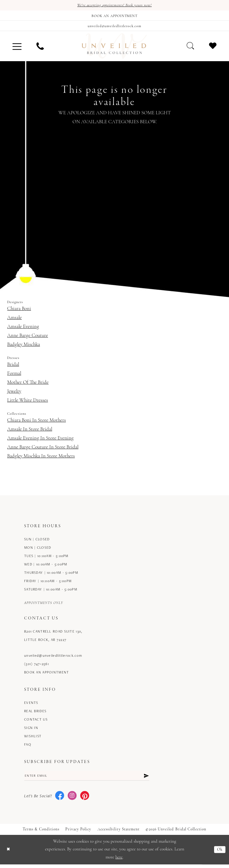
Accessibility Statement (119, 833)
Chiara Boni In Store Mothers (37, 423)
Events (31, 705)
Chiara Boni (19, 311)
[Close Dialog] (9, 853)
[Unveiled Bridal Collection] (114, 49)
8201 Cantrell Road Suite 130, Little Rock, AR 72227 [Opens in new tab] (53, 638)
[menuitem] (17, 48)
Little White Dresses (28, 403)
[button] (17, 48)
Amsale (14, 320)
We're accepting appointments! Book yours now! (115, 6)
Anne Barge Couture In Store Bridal (43, 450)
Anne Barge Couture (28, 338)
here (119, 861)
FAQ (28, 747)
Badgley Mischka (24, 347)
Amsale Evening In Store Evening (40, 441)
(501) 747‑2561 (37, 666)
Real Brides (35, 713)
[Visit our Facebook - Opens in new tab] (60, 799)
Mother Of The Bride (28, 385)
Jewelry (14, 394)
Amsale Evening (23, 329)
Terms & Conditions (41, 833)
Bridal (13, 367)
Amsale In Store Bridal (30, 432)
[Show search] (190, 48)
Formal (14, 376)
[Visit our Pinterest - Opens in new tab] (85, 799)
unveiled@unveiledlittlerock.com (53, 658)
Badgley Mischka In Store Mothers (41, 458)
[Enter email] (87, 778)
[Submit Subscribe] (146, 778)
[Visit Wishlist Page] (213, 48)
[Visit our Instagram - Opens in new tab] (72, 799)
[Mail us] (114, 27)
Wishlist (33, 738)
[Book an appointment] (114, 16)
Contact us (36, 722)
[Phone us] (40, 48)
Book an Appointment (47, 674)
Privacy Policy (78, 833)
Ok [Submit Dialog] (220, 853)
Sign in (31, 730)
